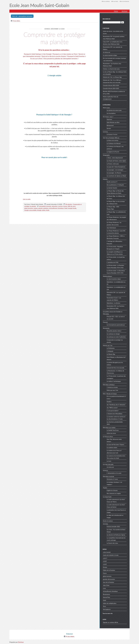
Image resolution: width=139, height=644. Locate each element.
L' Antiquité (110, 351)
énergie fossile (72, 208)
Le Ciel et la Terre (108, 437)
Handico (109, 402)
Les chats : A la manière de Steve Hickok (116, 531)
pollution (46, 208)
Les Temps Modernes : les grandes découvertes (114, 224)
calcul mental (107, 552)
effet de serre (72, 206)
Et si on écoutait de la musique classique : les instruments (115, 59)
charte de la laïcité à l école (111, 555)
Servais (109, 128)
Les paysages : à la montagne (115, 170)
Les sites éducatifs (108, 464)
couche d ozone (63, 206)
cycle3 (105, 564)
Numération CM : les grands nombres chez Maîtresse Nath (114, 38)
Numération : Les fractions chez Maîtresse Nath (112, 65)
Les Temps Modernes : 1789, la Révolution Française (116, 237)
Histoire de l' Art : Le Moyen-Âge (112, 77)
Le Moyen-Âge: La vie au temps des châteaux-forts (116, 203)
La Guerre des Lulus (112, 543)
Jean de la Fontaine (108, 582)
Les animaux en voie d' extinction (116, 337)
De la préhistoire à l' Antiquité (115, 185)
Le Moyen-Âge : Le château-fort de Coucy (116, 197)
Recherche (107, 19)
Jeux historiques (111, 228)
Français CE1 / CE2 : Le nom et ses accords (116, 318)
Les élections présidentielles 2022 (115, 423)
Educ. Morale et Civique (110, 394)
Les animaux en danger (113, 334)
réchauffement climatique (56, 208)
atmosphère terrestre (45, 206)
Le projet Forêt (107, 497)
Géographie (106, 155)
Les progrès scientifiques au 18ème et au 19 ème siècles (115, 253)
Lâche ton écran (111, 433)
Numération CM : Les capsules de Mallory (113, 48)
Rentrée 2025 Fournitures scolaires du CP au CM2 (114, 93)
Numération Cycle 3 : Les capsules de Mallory (114, 299)
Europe (105, 567)
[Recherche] (112, 22)
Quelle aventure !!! (112, 182)
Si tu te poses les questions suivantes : (55, 50)
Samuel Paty (106, 597)
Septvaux (109, 119)
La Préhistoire (111, 348)
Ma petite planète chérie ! (114, 331)
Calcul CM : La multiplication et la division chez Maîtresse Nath (113, 43)
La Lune (109, 461)
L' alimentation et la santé (114, 473)
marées (36, 208)
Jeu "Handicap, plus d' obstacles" (116, 405)
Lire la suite (27, 199)
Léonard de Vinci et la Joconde (115, 368)
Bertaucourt (110, 125)
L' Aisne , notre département (115, 158)
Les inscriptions (111, 113)
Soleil (66, 208)
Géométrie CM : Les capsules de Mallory (116, 294)
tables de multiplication (110, 603)
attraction (55, 206)
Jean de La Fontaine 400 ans (111, 138)
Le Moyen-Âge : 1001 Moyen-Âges (113, 208)
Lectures (105, 132)
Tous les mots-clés (108, 613)
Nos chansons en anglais (114, 493)
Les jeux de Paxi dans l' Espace (115, 444)
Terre (104, 606)
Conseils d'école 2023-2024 (111, 85)
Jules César (106, 585)
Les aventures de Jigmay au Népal (116, 176)
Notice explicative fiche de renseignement (111, 98)
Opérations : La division (113, 303)
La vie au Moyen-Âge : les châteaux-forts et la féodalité (115, 73)
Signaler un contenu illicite (111, 622)
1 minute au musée (112, 387)
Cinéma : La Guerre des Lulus (111, 69)
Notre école (106, 108)
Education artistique (109, 385)
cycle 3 (105, 558)
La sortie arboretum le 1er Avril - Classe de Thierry (116, 501)
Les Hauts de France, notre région (116, 161)
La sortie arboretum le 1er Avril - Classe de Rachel (116, 506)
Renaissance (106, 594)
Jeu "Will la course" (112, 408)
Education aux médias (109, 428)
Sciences (105, 470)
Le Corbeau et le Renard (114, 143)
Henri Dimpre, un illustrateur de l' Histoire (116, 358)
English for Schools (112, 490)
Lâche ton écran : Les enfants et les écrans (113, 32)
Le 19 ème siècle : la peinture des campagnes (116, 377)
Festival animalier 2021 (113, 527)
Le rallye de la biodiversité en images (115, 516)
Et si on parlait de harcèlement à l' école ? (116, 397)
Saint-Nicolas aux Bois (113, 122)
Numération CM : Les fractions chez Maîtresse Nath (116, 307)
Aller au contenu (106, 1)
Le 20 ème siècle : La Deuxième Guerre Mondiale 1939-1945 (116, 272)
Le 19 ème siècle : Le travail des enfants (116, 258)
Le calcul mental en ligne (110, 55)
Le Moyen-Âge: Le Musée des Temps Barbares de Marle (115, 192)
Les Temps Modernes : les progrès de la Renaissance (116, 218)
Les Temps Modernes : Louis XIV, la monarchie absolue (116, 232)
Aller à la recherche (124, 1)
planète (40, 208)
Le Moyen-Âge (111, 354)
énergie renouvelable (30, 210)
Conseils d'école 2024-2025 (111, 88)
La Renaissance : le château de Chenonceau (115, 372)
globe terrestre (29, 208)
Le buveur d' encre (112, 134)
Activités (105, 524)
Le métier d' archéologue (114, 381)
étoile (48, 210)
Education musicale (108, 476)
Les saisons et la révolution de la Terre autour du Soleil (116, 457)
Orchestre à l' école (112, 479)
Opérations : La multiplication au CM (116, 288)
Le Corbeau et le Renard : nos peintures (115, 148)
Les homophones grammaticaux (116, 325)
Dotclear (21, 642)
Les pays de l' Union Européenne (116, 167)
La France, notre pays (113, 164)
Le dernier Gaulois (112, 188)
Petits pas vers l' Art (112, 390)
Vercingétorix (107, 609)
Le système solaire (112, 448)
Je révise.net (107, 52)
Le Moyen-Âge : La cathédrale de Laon (116, 213)
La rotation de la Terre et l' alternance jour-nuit (114, 452)
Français (105, 322)
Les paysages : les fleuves (114, 173)
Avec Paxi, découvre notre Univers (114, 440)
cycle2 (105, 561)
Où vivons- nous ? (108, 117)
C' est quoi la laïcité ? (113, 411)
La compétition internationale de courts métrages (116, 539)
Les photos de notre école (114, 110)
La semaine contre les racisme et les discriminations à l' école (116, 418)
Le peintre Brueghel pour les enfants (115, 364)
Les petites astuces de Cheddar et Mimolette (113, 313)
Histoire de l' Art (108, 346)
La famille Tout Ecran (113, 430)
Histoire (105, 179)
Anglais (105, 488)
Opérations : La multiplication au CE (116, 283)
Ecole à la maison (108, 521)
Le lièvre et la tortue (112, 140)
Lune (104, 588)
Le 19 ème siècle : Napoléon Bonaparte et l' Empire (115, 248)
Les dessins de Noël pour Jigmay (116, 535)
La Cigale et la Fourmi (113, 152)
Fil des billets (16, 21)
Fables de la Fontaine (109, 570)
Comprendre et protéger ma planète (55, 38)
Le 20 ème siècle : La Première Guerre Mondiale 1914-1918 (115, 266)
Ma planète (69, 204)
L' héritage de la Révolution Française (114, 242)
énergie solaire (41, 210)
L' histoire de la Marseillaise (115, 414)
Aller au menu (115, 1)
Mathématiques (107, 276)
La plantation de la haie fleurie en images (116, 511)
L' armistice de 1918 (112, 262)
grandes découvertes (109, 579)
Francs (105, 573)
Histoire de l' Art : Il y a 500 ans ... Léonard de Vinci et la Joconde (113, 81)
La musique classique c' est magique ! (114, 483)
